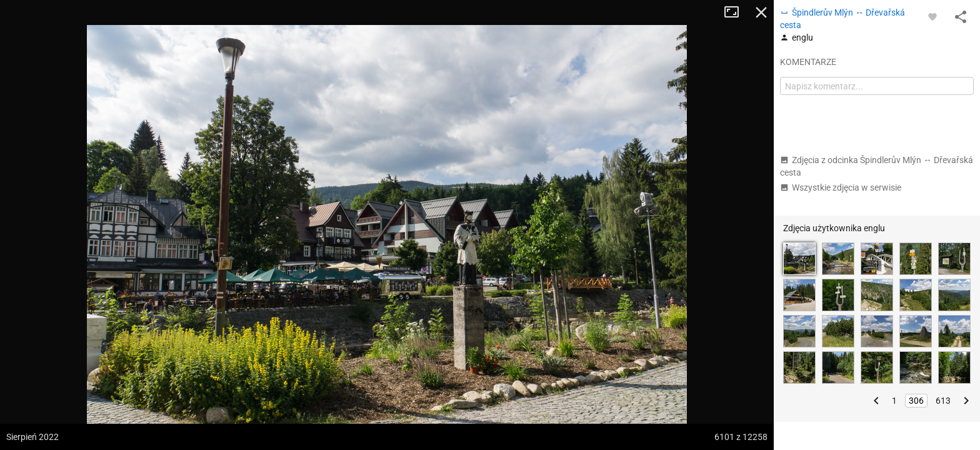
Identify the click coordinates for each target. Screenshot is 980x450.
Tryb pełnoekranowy (736, 12)
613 (943, 401)
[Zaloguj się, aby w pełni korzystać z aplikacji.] (932, 16)
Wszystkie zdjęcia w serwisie (841, 187)
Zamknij (761, 12)
